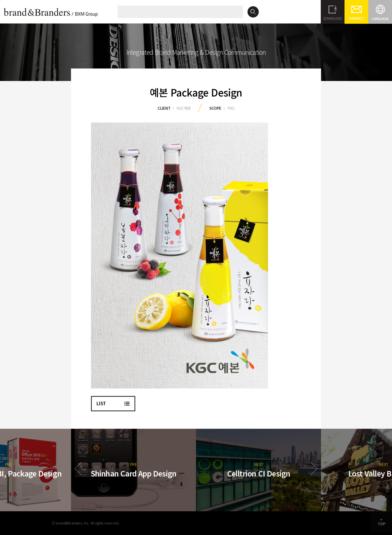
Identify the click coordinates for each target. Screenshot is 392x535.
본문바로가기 (0, 0)
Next (314, 469)
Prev (78, 469)
